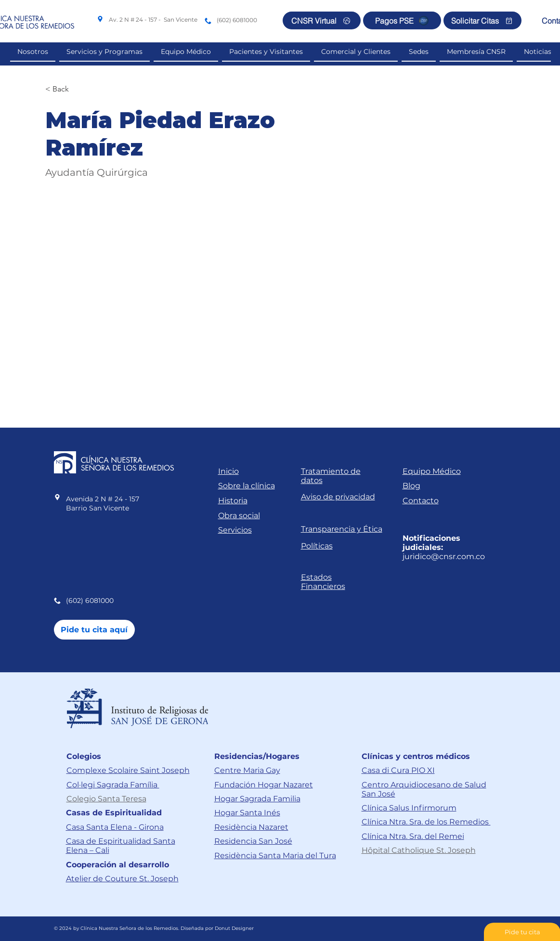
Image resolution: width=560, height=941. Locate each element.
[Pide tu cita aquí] (94, 630)
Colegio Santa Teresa (106, 799)
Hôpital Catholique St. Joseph (419, 850)
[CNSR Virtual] (322, 20)
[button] (356, 52)
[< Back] (64, 89)
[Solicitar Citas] (482, 20)
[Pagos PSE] (402, 20)
